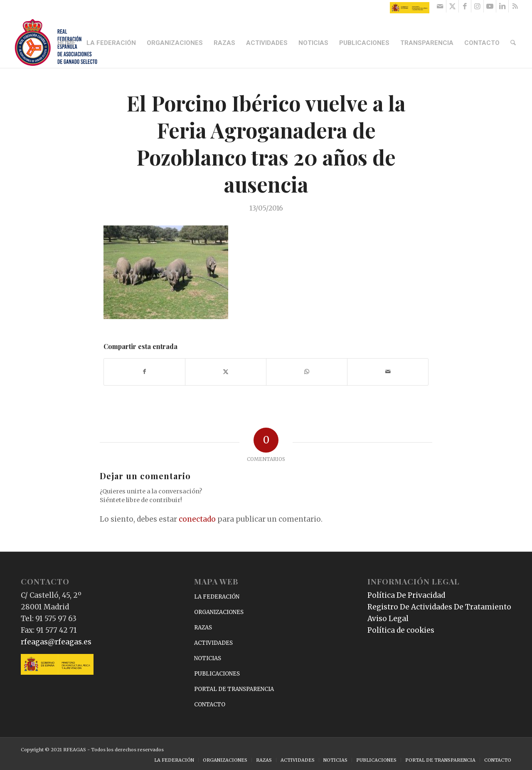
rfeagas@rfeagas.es (56, 642)
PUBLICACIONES (217, 674)
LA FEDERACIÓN (217, 597)
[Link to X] (452, 6)
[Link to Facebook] (465, 6)
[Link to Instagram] (477, 6)
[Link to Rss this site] (515, 6)
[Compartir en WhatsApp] (307, 372)
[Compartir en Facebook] (144, 372)
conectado (197, 519)
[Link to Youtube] (490, 6)
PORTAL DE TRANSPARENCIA (234, 689)
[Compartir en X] (226, 372)
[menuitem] (67, 43)
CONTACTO (210, 704)
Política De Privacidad (406, 595)
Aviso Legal (388, 619)
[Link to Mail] (440, 6)
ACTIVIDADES (213, 643)
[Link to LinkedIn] (502, 6)
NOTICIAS (208, 658)
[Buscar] (514, 43)
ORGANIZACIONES (219, 612)
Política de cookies (401, 630)
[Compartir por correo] (388, 372)
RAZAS (203, 628)
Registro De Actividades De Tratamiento (439, 607)
